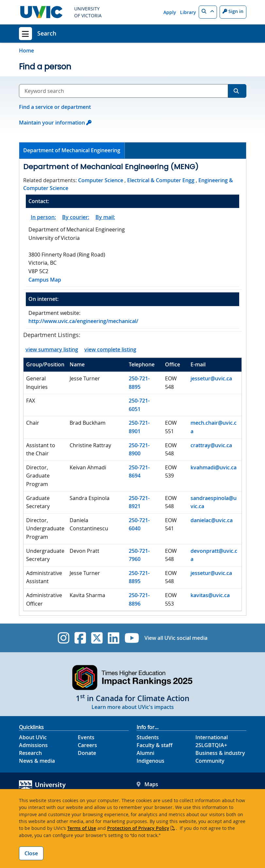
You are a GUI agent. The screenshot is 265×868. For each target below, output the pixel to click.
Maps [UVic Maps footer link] (147, 784)
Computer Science (101, 180)
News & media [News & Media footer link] (37, 761)
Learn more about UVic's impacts (133, 707)
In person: (43, 217)
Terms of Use (82, 828)
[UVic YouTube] (132, 638)
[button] (208, 12)
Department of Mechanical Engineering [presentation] (72, 150)
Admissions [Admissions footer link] (33, 745)
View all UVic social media (176, 638)
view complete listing (110, 349)
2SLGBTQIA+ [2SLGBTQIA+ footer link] (211, 745)
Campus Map (45, 280)
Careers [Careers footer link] (87, 745)
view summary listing (52, 349)
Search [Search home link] (47, 33)
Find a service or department (55, 107)
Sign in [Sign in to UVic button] (233, 11)
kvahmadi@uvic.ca (214, 467)
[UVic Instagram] (64, 638)
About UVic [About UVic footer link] (33, 737)
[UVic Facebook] (80, 638)
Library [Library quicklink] (188, 12)
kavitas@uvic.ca (210, 595)
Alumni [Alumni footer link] (145, 753)
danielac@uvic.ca (212, 520)
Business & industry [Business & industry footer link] (220, 753)
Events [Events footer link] (86, 737)
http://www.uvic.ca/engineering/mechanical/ (83, 321)
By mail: (105, 217)
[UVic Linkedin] (114, 638)
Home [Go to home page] (26, 51)
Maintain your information (52, 123)
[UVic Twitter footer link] (97, 638)
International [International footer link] (212, 737)
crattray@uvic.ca (211, 445)
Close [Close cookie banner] (31, 853)
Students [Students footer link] (148, 737)
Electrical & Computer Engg (161, 180)
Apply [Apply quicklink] (170, 12)
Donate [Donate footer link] (87, 753)
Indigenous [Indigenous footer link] (150, 761)
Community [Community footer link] (210, 761)
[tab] (72, 151)
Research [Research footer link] (30, 753)
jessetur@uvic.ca (211, 378)
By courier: (76, 217)
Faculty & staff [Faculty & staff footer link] (155, 745)
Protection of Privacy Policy (138, 828)
